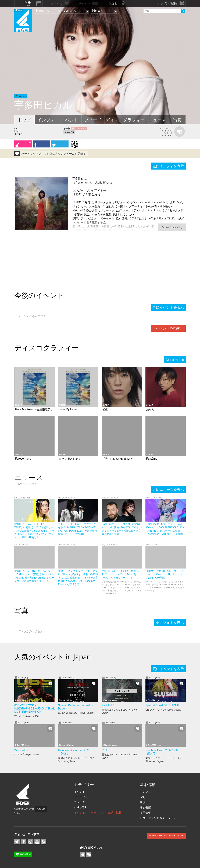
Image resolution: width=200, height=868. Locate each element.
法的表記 (145, 807)
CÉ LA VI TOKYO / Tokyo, (76, 713)
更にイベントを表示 (168, 307)
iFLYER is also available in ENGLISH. (166, 836)
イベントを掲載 (168, 328)
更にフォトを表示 (170, 623)
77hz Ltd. (41, 809)
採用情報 (145, 813)
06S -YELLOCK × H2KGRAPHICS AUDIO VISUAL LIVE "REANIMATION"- (34, 709)
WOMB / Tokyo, (26, 716)
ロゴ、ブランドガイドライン (158, 818)
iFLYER (23, 794)
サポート (145, 802)
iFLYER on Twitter (17, 842)
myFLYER (80, 807)
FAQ (142, 797)
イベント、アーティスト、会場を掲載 (98, 813)
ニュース (157, 120)
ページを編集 (81, 128)
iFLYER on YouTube (37, 842)
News (97, 10)
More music (175, 360)
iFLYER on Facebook (24, 842)
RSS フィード (44, 842)
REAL (105, 750)
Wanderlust (21, 750)
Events (42, 10)
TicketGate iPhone (89, 855)
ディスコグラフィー (125, 120)
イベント (70, 120)
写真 (177, 120)
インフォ (46, 120)
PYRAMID (108, 705)
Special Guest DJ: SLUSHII (162, 705)
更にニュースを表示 (168, 490)
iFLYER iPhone (83, 855)
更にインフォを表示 (168, 166)
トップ (24, 120)
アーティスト (82, 797)
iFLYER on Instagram (30, 842)
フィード (93, 120)
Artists (70, 10)
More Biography (172, 227)
